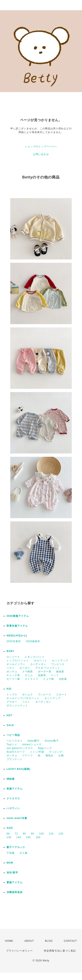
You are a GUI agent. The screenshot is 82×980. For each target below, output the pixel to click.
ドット (55, 675)
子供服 (11, 853)
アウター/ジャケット (48, 668)
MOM (10, 863)
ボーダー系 (45, 672)
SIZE (10, 828)
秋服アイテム (15, 789)
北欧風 (63, 679)
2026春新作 (33, 641)
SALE (10, 725)
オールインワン (16, 664)
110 (51, 834)
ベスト (11, 668)
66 (8, 834)
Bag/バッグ (45, 748)
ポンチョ (12, 672)
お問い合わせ (41, 154)
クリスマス (13, 798)
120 (61, 834)
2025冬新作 (14, 641)
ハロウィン (13, 808)
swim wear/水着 (17, 818)
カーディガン (38, 664)
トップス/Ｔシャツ (18, 661)
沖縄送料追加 (15, 892)
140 (19, 837)
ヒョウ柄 (49, 679)
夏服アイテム (15, 882)
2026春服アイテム (18, 616)
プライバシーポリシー (19, 951)
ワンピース (58, 664)
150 (28, 837)
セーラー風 (13, 679)
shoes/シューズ (32, 744)
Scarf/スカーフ (16, 752)
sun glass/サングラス (20, 748)
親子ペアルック (16, 847)
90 (32, 834)
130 (9, 837)
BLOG (49, 941)
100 (42, 834)
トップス (12, 695)
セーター (25, 668)
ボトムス (27, 695)
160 (38, 837)
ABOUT (29, 941)
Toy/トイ (12, 744)
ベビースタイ (15, 741)
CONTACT (70, 941)
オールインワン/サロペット (23, 698)
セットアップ (60, 661)
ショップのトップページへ (41, 147)
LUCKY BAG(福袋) (18, 769)
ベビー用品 (13, 735)
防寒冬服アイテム (17, 626)
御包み (50, 756)
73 (16, 834)
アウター (12, 702)
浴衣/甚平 (12, 873)
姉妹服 (11, 779)
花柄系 (42, 675)
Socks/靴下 (52, 741)
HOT (9, 715)
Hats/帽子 (34, 741)
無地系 (60, 672)
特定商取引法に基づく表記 (60, 951)
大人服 (23, 853)
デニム (29, 675)
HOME (9, 941)
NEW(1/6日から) (17, 636)
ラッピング (56, 752)
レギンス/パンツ (35, 657)
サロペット (40, 661)
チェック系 (13, 675)
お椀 (61, 756)
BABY (10, 651)
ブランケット (15, 759)
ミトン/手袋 (37, 752)
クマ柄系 (27, 672)
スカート (61, 695)
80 (24, 834)
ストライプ (31, 679)
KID (9, 689)
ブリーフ (27, 756)
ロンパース (13, 657)
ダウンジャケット (17, 706)
